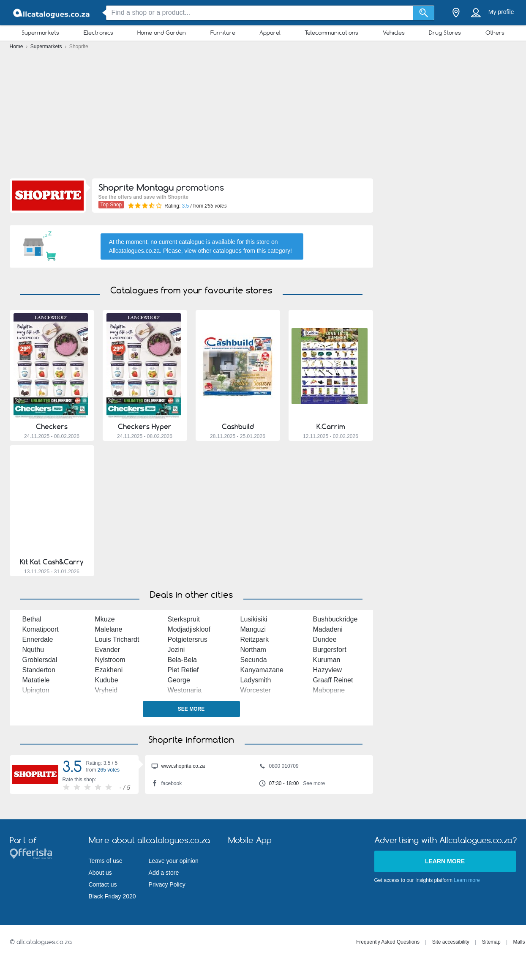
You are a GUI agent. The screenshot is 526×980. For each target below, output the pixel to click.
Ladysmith (256, 680)
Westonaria (185, 690)
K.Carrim (331, 427)
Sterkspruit (184, 619)
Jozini (176, 650)
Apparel (270, 33)
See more (191, 709)
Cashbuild (238, 427)
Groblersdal (40, 660)
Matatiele (36, 680)
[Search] (424, 13)
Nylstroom (110, 660)
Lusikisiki (254, 619)
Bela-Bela (182, 660)
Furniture (223, 33)
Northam (253, 650)
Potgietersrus (188, 639)
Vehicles (394, 33)
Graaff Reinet (333, 680)
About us (100, 873)
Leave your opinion (174, 861)
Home (17, 47)
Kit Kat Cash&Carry (52, 562)
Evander (108, 650)
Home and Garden (162, 33)
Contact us (103, 884)
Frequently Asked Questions (388, 942)
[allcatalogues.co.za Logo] (52, 13)
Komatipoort (41, 629)
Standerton (39, 670)
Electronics (98, 33)
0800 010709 (279, 767)
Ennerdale (38, 639)
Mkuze (105, 619)
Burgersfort (330, 650)
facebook (167, 784)
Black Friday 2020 (112, 896)
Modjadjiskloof (189, 629)
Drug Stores (445, 33)
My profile (501, 12)
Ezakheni (109, 670)
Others (495, 33)
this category (274, 251)
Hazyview (327, 670)
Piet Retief (183, 670)
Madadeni (328, 629)
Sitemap (491, 942)
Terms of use (106, 861)
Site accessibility (451, 942)
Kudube (107, 680)
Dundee (325, 639)
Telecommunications (331, 33)
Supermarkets (40, 33)
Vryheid (106, 690)
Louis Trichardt (117, 639)
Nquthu (33, 650)
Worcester (256, 690)
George (179, 680)
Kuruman (327, 660)
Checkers (52, 427)
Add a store (164, 873)
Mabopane (329, 690)
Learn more (445, 861)
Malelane (109, 629)
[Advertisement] (263, 116)
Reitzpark (255, 639)
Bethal (32, 619)
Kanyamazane (262, 670)
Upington (36, 690)
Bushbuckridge (335, 619)
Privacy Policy (167, 884)
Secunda (254, 660)
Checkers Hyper (145, 427)
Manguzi (253, 629)
